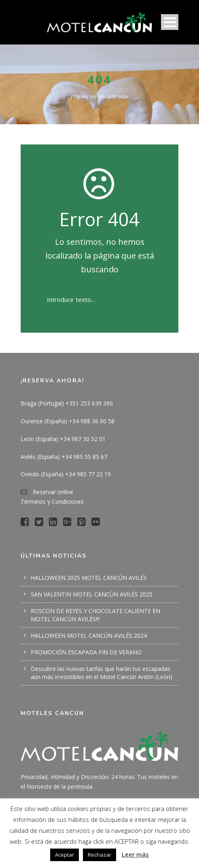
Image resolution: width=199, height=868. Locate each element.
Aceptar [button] (65, 855)
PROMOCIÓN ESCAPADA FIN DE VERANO (86, 652)
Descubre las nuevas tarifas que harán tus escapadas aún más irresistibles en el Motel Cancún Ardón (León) (102, 673)
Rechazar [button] (99, 855)
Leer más (135, 854)
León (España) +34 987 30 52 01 (63, 439)
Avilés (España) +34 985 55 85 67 (64, 457)
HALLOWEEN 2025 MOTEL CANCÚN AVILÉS (89, 578)
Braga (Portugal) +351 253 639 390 (67, 403)
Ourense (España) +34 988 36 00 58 (68, 421)
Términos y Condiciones (52, 502)
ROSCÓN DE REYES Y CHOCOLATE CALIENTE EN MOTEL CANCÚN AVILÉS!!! (95, 615)
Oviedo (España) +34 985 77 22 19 (66, 474)
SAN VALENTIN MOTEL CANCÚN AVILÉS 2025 (92, 594)
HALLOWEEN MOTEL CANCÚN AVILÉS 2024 (89, 636)
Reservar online (53, 492)
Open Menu (170, 22)
